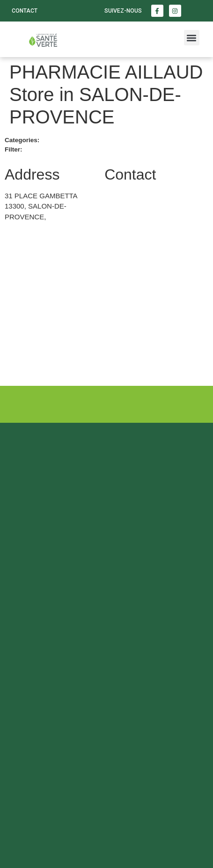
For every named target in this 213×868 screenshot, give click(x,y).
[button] (192, 38)
